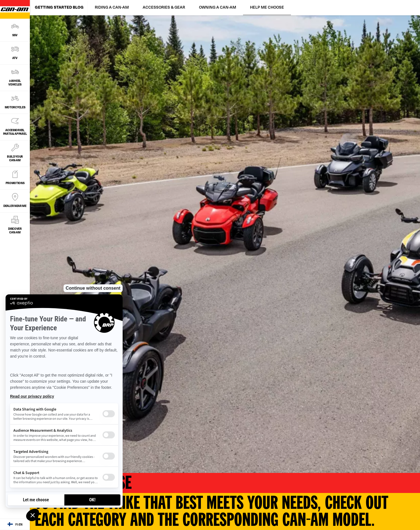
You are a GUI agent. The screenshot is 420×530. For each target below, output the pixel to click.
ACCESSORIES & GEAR (164, 7)
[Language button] (15, 524)
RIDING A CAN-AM (112, 7)
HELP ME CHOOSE (267, 7)
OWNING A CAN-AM (218, 7)
